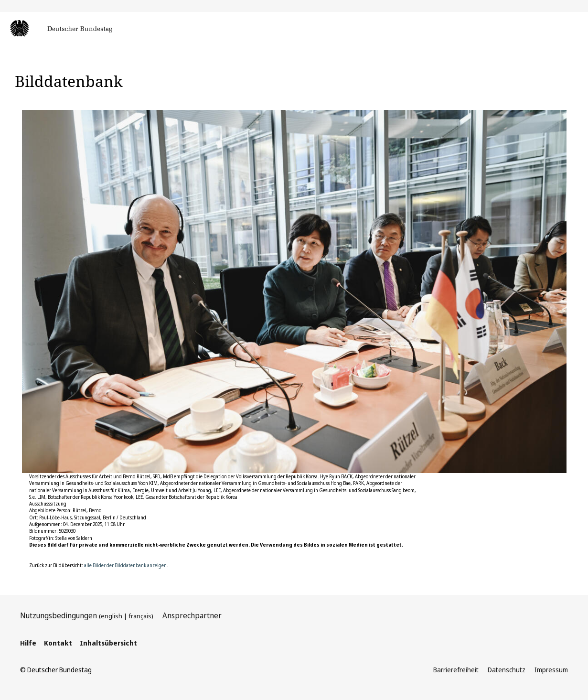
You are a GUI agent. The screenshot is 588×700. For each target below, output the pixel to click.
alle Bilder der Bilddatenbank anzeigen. (126, 565)
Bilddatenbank (69, 81)
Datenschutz (507, 670)
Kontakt (58, 643)
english (112, 616)
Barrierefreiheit (456, 670)
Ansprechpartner (192, 615)
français (140, 616)
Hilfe (28, 643)
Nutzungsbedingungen (59, 615)
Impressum (551, 670)
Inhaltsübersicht (108, 643)
